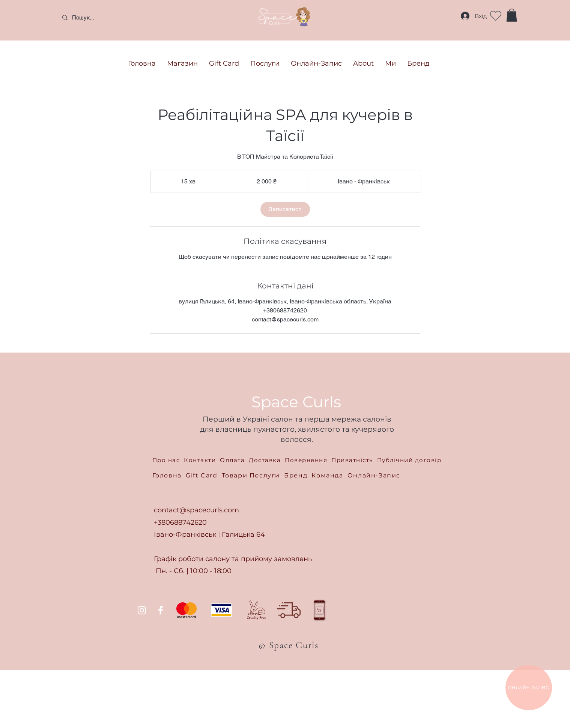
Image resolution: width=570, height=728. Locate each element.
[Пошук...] (112, 17)
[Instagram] (142, 610)
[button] (512, 15)
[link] (285, 209)
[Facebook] (161, 610)
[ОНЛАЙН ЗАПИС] (529, 688)
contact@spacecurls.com (196, 510)
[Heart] (496, 16)
